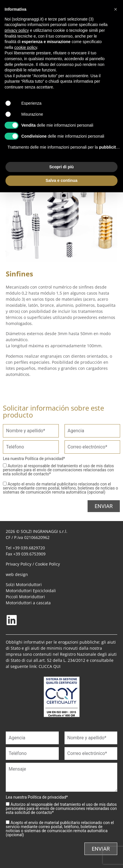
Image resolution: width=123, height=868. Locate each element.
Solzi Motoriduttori (24, 584)
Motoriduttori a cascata (28, 603)
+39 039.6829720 (29, 548)
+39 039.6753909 (29, 554)
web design (17, 574)
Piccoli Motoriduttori (25, 597)
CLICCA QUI (50, 666)
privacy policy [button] (17, 30)
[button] (116, 9)
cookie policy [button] (25, 47)
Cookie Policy (48, 564)
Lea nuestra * (34, 459)
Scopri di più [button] (61, 167)
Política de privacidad (44, 459)
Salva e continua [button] (61, 180)
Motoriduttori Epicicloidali (31, 591)
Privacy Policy (19, 564)
